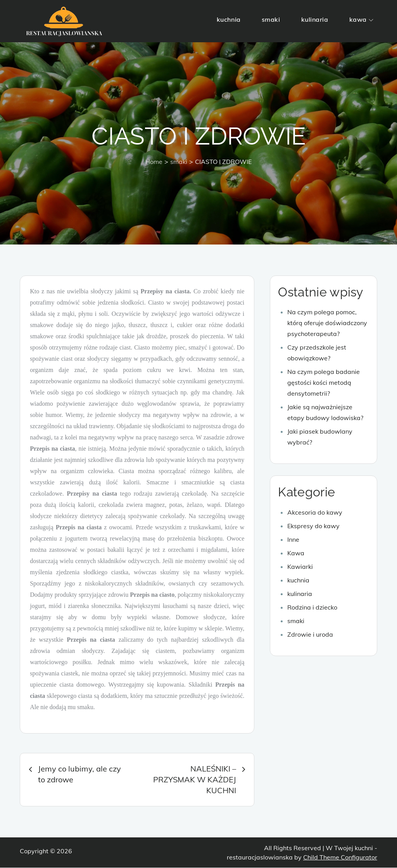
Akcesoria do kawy (315, 513)
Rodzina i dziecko (312, 608)
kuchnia (229, 19)
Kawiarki (300, 567)
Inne (293, 540)
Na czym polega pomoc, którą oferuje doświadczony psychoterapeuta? (327, 324)
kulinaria (315, 19)
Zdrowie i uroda (310, 635)
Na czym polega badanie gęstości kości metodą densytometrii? (324, 383)
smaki (271, 19)
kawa (361, 19)
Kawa (296, 553)
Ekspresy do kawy (313, 526)
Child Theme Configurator (340, 858)
